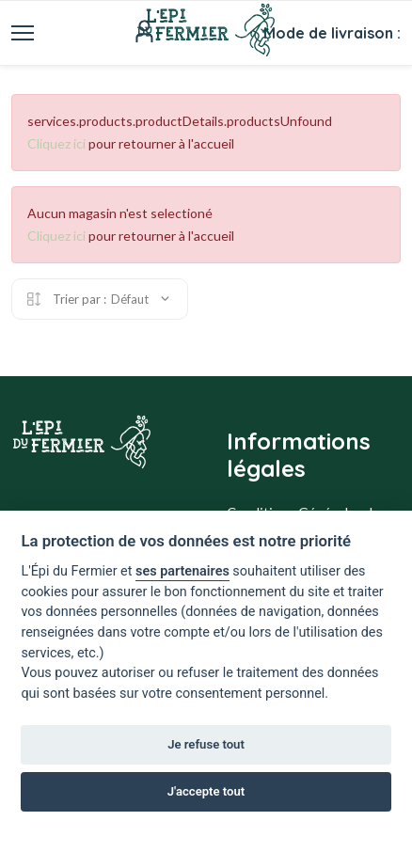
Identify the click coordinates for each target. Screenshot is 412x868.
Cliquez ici (56, 143)
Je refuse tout (206, 744)
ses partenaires (182, 571)
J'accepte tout (206, 791)
